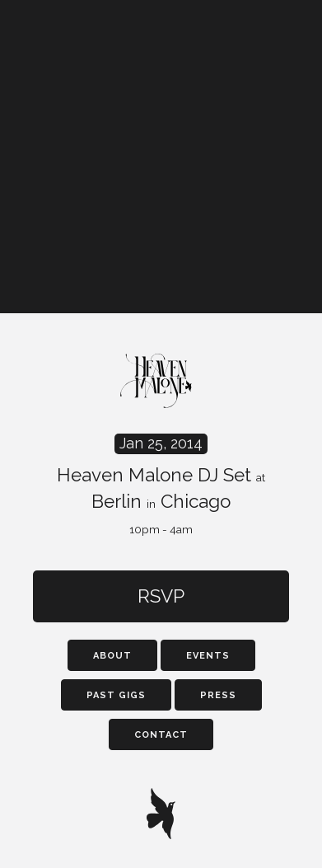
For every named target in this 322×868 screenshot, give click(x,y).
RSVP (161, 596)
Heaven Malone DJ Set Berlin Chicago (161, 485)
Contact (161, 735)
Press (218, 695)
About (112, 656)
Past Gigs (116, 695)
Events (208, 656)
